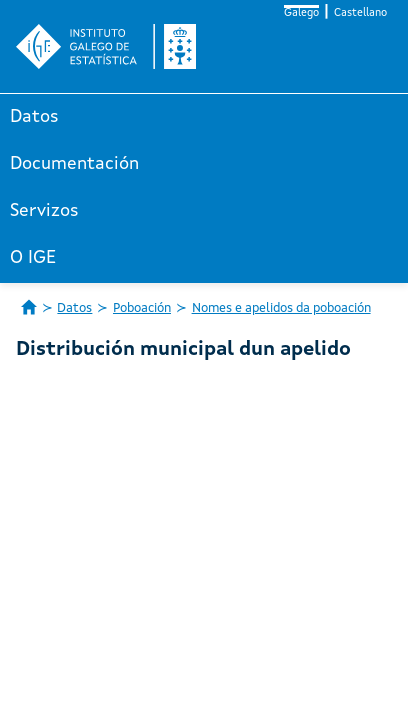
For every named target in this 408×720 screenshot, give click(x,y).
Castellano (360, 13)
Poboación (142, 308)
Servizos (44, 211)
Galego (301, 13)
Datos (34, 117)
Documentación (74, 164)
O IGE (33, 258)
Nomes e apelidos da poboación (281, 308)
